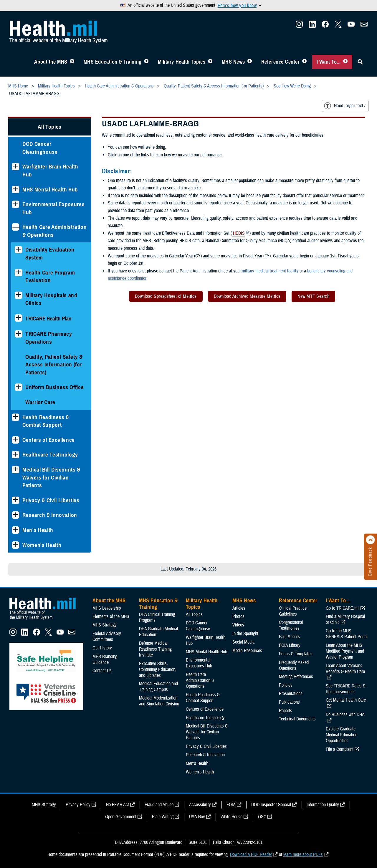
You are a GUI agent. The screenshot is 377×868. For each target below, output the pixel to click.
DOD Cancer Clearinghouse (40, 148)
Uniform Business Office (54, 387)
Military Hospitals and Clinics (51, 299)
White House (232, 817)
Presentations (291, 694)
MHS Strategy (105, 625)
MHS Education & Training (113, 62)
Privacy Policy (78, 805)
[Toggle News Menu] (250, 62)
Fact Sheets (289, 637)
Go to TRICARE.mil (343, 608)
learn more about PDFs (303, 854)
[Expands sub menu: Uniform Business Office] (18, 387)
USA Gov (197, 817)
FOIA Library (290, 645)
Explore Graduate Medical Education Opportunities (342, 735)
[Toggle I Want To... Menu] (345, 62)
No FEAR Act (118, 805)
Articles (239, 608)
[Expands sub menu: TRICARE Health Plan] (18, 318)
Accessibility (200, 805)
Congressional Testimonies (291, 625)
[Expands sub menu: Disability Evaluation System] (18, 250)
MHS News (233, 62)
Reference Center (281, 62)
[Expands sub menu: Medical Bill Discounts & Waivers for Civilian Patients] (15, 470)
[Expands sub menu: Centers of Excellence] (15, 440)
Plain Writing (163, 817)
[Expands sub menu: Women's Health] (15, 545)
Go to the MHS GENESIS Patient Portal (347, 634)
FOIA (231, 805)
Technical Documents (297, 719)
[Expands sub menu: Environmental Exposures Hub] (15, 204)
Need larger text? (345, 106)
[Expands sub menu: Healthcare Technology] (15, 455)
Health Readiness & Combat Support (46, 421)
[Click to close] (371, 540)
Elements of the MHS (111, 616)
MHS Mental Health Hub (50, 190)
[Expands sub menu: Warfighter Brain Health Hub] (15, 167)
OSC (262, 817)
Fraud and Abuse (159, 805)
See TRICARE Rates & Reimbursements (346, 689)
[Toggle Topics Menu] (210, 62)
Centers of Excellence (49, 440)
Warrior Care (40, 402)
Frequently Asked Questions (294, 665)
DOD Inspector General (271, 805)
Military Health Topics (182, 62)
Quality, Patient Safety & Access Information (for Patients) (54, 365)
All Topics (50, 127)
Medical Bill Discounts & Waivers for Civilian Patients (51, 477)
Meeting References (296, 677)
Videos (238, 625)
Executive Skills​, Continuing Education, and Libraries (158, 669)
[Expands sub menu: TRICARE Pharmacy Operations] (18, 334)
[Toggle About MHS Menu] (72, 62)
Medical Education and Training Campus (158, 687)
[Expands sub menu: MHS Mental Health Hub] (15, 190)
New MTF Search (313, 296)
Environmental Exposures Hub (53, 208)
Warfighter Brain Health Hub (50, 171)
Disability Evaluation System (50, 254)
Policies (286, 685)
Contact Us (102, 671)
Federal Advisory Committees (107, 636)
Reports (286, 711)
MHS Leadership (107, 608)
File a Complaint (340, 749)
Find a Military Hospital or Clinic (345, 619)
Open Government (121, 817)
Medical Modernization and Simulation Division (159, 701)
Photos (238, 616)
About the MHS (51, 62)
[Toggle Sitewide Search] (360, 62)
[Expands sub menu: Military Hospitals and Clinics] (18, 295)
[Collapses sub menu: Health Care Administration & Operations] (15, 227)
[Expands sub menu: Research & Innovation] (15, 515)
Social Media (243, 642)
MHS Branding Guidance (105, 659)
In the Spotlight (245, 634)
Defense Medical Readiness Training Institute (155, 649)
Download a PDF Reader (251, 854)
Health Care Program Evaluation (50, 277)
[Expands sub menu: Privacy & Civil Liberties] (15, 500)
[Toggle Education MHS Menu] (146, 62)
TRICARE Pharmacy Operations (49, 338)
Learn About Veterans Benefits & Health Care (345, 669)
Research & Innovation (50, 515)
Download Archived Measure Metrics (247, 296)
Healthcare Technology (50, 455)
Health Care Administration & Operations (54, 231)
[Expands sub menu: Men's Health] (15, 530)
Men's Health (38, 530)
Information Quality (323, 805)
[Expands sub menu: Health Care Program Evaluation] (18, 273)
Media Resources (247, 651)
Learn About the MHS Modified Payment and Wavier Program (345, 651)
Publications (289, 702)
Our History (102, 648)
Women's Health (42, 545)
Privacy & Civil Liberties (51, 500)
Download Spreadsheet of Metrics (166, 296)
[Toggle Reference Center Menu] (304, 62)
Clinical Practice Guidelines (293, 611)
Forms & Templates (296, 654)
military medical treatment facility (270, 271)
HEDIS (238, 234)
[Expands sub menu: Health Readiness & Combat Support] (15, 417)
